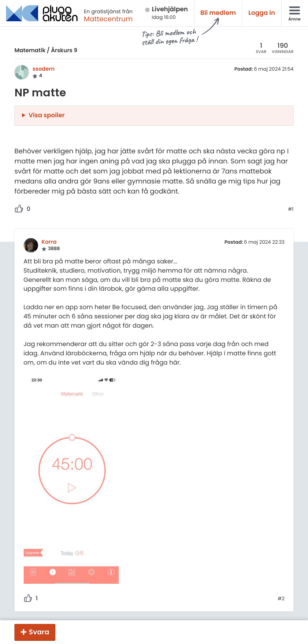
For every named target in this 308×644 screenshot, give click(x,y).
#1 (291, 210)
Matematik (30, 50)
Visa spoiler (47, 115)
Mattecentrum (108, 19)
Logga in (262, 13)
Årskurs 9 (64, 50)
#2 (281, 599)
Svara (39, 632)
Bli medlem (218, 13)
